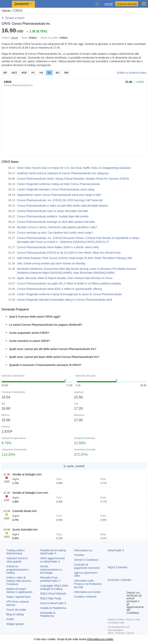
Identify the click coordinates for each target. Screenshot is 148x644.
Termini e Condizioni (86, 560)
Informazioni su (83, 550)
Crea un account (127, 4)
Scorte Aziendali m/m (25, 530)
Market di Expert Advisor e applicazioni (19, 591)
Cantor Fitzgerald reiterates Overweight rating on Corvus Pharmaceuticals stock (65, 300)
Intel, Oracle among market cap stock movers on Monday (51, 263)
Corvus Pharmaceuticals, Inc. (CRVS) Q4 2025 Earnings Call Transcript (60, 200)
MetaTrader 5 (116, 550)
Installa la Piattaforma (53, 608)
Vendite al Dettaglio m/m (27, 474)
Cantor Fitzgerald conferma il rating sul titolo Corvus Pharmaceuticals (58, 184)
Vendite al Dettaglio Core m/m (30, 493)
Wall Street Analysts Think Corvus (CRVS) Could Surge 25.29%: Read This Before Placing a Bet (75, 258)
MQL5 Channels (118, 567)
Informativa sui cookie (100, 639)
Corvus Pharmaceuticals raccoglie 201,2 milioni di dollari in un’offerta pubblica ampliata (69, 283)
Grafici (10, 619)
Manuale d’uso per (50, 579)
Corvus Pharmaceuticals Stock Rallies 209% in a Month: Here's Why (58, 247)
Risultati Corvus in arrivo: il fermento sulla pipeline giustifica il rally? (57, 227)
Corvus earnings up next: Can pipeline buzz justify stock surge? (55, 233)
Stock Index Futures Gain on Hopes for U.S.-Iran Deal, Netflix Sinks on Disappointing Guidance (74, 168)
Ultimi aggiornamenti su (53, 560)
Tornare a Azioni (15, 18)
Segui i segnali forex (18, 597)
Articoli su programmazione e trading (18, 570)
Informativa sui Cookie (87, 592)
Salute (15, 38)
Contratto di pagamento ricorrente (87, 566)
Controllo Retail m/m (25, 511)
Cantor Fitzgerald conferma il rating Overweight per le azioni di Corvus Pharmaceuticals (69, 294)
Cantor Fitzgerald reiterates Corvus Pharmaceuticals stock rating (56, 189)
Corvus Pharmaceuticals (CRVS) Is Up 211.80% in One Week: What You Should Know (69, 253)
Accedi (108, 4)
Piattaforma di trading (53, 552)
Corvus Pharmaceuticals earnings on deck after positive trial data (56, 222)
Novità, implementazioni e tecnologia (51, 570)
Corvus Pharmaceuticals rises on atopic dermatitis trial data (52, 211)
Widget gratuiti (15, 624)
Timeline (79, 555)
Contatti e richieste (85, 597)
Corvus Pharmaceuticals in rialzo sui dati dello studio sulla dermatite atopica (62, 206)
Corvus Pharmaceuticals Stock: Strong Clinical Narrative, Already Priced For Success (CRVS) (73, 179)
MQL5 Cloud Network (53, 594)
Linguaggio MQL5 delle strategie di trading (54, 587)
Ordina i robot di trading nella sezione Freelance (19, 581)
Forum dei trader (16, 610)
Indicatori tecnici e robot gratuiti (17, 560)
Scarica (53, 603)
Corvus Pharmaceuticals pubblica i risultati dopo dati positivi (53, 216)
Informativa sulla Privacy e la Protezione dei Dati (88, 584)
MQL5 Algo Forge (51, 598)
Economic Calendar (120, 580)
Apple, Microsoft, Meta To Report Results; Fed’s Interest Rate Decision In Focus (65, 278)
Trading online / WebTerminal (16, 552)
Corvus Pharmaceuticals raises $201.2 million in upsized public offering (59, 289)
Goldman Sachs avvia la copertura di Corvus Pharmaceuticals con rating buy (63, 173)
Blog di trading (15, 614)
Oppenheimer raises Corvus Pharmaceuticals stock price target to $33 (59, 195)
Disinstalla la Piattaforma (48, 614)
